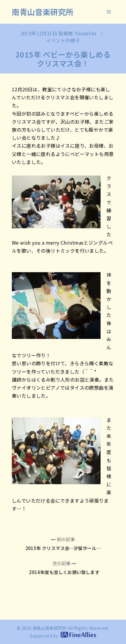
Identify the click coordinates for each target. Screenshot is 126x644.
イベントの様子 (63, 40)
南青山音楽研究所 (43, 12)
